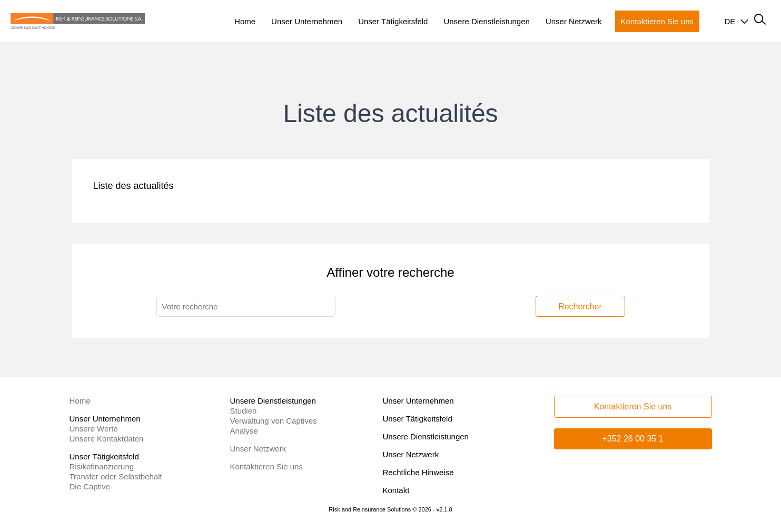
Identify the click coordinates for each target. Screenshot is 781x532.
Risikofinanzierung (102, 466)
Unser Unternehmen (418, 401)
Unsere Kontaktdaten (107, 439)
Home (80, 401)
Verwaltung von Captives (274, 421)
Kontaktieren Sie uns (266, 466)
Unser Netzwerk (258, 449)
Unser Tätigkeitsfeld (418, 419)
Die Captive (90, 486)
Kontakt (396, 490)
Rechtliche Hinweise (418, 472)
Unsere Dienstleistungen (426, 436)
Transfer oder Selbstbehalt (116, 476)
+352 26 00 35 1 (632, 439)
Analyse (244, 431)
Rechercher (580, 307)
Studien (244, 411)
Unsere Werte (94, 429)
